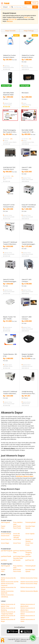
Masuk (34, 3)
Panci (3, 528)
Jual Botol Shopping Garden (29, 552)
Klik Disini (10, 21)
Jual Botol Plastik (6, 556)
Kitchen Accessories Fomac (29, 578)
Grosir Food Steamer (29, 540)
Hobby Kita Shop (26, 105)
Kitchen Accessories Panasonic (7, 584)
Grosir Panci (17, 543)
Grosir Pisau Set (6, 539)
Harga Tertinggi (29, 31)
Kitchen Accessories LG (28, 587)
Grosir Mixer (17, 539)
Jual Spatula (17, 560)
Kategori (5, 7)
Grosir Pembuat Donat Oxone (6, 535)
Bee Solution (7, 329)
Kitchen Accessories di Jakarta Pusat (8, 617)
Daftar (28, 3)
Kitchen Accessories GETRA (10, 582)
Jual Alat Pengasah (7, 551)
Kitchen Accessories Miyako (29, 591)
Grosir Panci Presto (29, 544)
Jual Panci (28, 556)
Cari (35, 7)
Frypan (3, 526)
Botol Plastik (17, 526)
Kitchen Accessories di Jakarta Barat (28, 605)
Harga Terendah (10, 31)
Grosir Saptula (30, 534)
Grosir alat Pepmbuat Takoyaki (16, 535)
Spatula (28, 528)
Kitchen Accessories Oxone (29, 582)
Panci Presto (17, 528)
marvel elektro (7, 105)
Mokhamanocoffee (9, 67)
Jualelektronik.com (27, 366)
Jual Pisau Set (30, 560)
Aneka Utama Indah (27, 179)
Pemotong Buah (31, 522)
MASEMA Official (8, 366)
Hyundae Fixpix (30, 526)
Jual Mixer (4, 560)
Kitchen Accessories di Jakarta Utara (28, 609)
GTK (4, 179)
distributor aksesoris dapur (25, 476)
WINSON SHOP (26, 404)
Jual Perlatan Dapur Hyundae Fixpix (19, 557)
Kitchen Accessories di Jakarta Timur (8, 605)
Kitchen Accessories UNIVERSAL (7, 596)
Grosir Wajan (5, 543)
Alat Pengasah (6, 522)
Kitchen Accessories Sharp (29, 584)
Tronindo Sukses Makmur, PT (10, 142)
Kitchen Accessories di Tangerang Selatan (8, 613)
